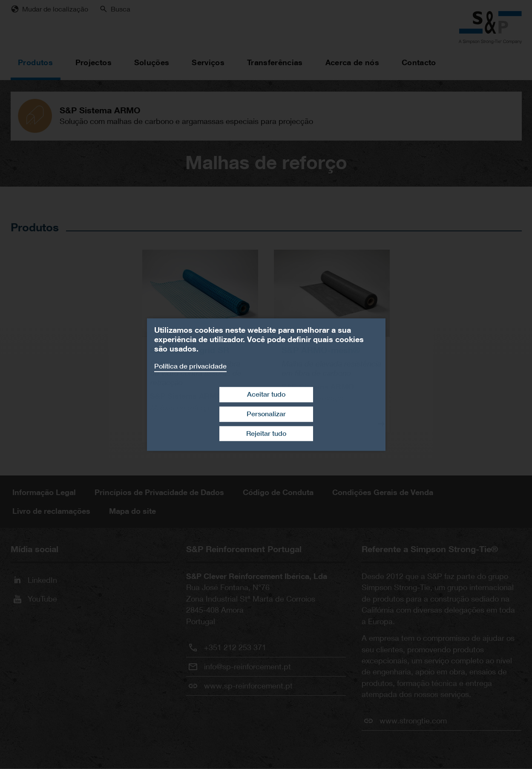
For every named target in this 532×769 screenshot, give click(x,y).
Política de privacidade (190, 366)
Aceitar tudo (266, 394)
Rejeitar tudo (266, 433)
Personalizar (266, 414)
